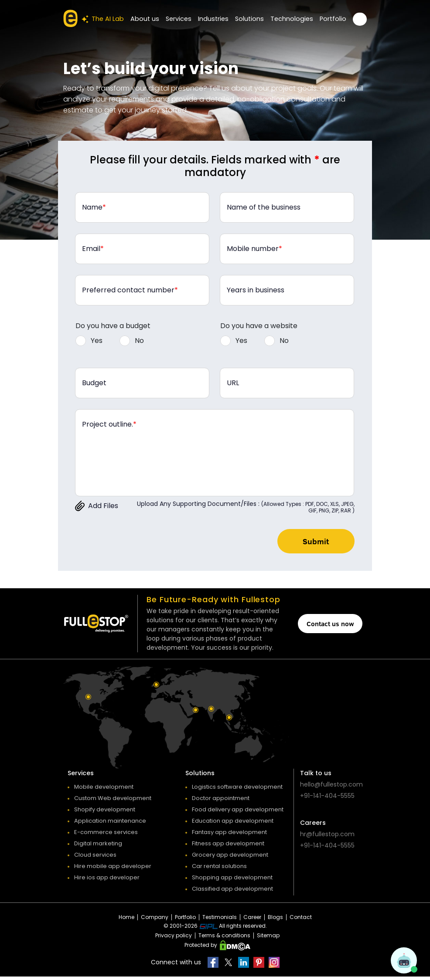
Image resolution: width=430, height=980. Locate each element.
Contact (301, 921)
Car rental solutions (219, 870)
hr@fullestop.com (327, 838)
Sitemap (268, 939)
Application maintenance (110, 824)
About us (152, 19)
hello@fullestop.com (331, 788)
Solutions (253, 19)
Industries (218, 19)
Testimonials (220, 921)
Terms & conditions (224, 939)
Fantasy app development (229, 836)
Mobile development (104, 790)
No (139, 341)
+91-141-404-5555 (327, 799)
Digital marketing (98, 847)
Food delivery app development (238, 813)
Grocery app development (230, 858)
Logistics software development (237, 790)
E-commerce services (106, 836)
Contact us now (330, 627)
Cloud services (95, 858)
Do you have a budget (113, 326)
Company (155, 921)
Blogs (275, 921)
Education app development (233, 824)
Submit (311, 543)
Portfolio (334, 19)
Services (184, 19)
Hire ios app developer (107, 881)
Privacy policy (174, 939)
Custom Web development (113, 802)
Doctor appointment (221, 802)
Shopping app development (232, 881)
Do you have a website (259, 326)
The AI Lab (111, 19)
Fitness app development (228, 847)
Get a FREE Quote (360, 19)
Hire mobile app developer (113, 870)
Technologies (294, 19)
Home (126, 921)
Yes (97, 341)
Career (252, 921)
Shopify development (105, 813)
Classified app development (232, 892)
